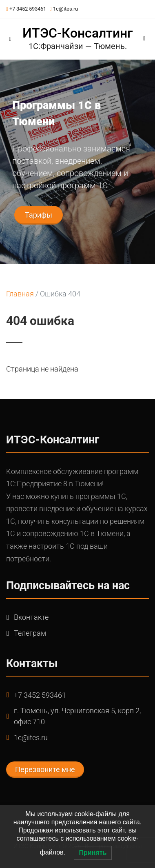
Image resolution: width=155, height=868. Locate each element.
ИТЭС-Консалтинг (77, 33)
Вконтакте (31, 617)
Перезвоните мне (45, 769)
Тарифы (39, 215)
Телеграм (30, 633)
